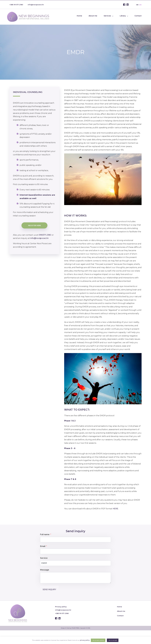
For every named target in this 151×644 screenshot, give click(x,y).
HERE (115, 509)
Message (45, 570)
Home (79, 16)
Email (43, 546)
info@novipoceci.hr (36, 5)
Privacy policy (61, 607)
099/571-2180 (45, 235)
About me (93, 16)
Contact (138, 16)
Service (44, 558)
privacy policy (85, 640)
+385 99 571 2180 (16, 5)
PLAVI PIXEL (76, 628)
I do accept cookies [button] (98, 640)
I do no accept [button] (113, 640)
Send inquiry (49, 589)
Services (107, 16)
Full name (45, 534)
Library (123, 16)
